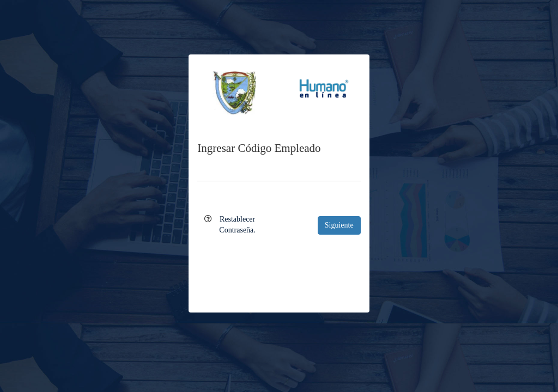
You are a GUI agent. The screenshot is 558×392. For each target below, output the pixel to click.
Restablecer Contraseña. (237, 225)
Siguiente (339, 225)
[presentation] (279, 266)
